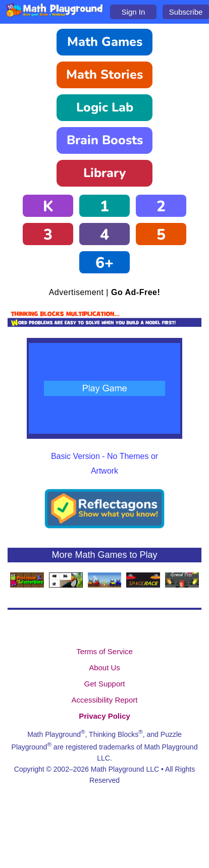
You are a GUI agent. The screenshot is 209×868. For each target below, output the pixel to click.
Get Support (105, 684)
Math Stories (104, 75)
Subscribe (186, 12)
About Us (104, 668)
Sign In (134, 12)
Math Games (105, 42)
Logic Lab (105, 107)
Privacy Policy (104, 716)
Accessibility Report (105, 700)
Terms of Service (104, 651)
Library (104, 173)
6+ (104, 263)
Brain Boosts (105, 140)
